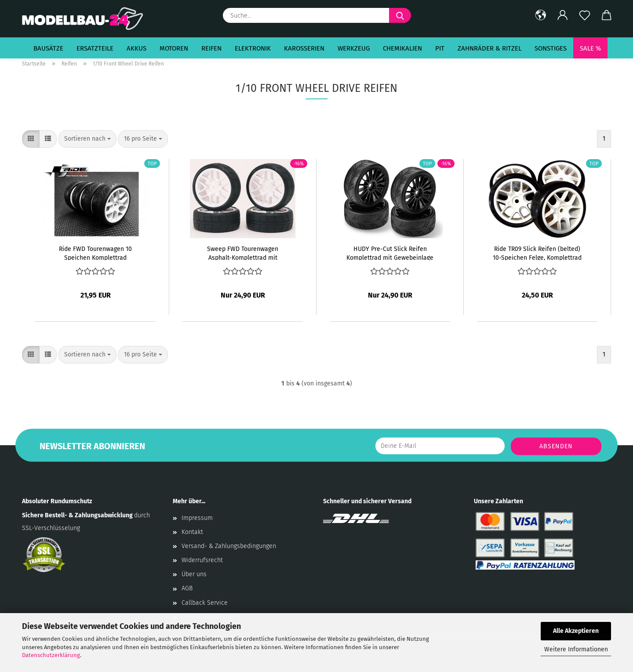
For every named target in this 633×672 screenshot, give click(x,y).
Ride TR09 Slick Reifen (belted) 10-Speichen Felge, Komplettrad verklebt (537, 253)
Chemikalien (402, 48)
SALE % (590, 48)
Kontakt (192, 532)
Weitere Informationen (576, 649)
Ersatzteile (95, 48)
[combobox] (87, 139)
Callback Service (205, 603)
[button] (541, 15)
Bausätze (48, 48)
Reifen (211, 48)
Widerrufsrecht (202, 560)
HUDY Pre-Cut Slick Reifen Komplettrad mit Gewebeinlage (390, 253)
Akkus (136, 48)
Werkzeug (354, 48)
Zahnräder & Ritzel (489, 48)
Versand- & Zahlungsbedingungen (229, 546)
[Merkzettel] (585, 15)
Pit (440, 48)
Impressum (197, 518)
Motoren (174, 48)
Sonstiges (551, 48)
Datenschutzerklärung (51, 655)
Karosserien (304, 48)
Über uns (194, 574)
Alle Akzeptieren (576, 631)
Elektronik (253, 48)
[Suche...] (400, 15)
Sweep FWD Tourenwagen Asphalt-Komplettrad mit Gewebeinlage (243, 253)
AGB (187, 588)
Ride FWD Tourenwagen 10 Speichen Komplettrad (95, 253)
